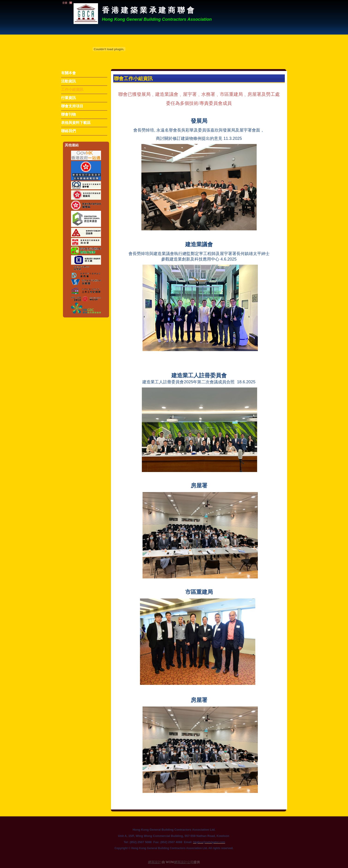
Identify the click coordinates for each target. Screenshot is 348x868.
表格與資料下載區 (76, 123)
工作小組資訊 (72, 89)
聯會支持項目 (72, 106)
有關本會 (68, 73)
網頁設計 (155, 862)
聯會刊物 (68, 114)
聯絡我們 (68, 131)
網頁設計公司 (184, 862)
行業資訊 (68, 98)
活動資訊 (68, 81)
